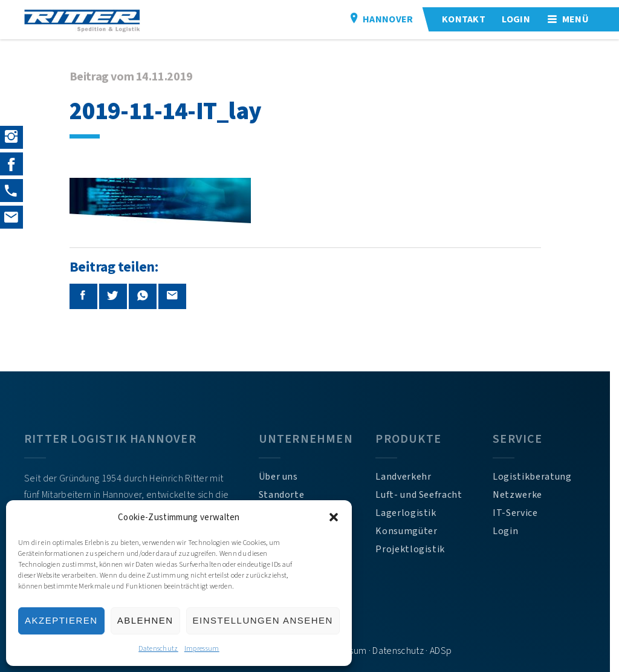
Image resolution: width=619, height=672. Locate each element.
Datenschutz (158, 649)
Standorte (285, 495)
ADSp (445, 651)
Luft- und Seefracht (424, 495)
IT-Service (522, 513)
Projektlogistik (416, 549)
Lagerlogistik (411, 513)
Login (513, 531)
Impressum (202, 649)
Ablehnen (145, 620)
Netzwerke (525, 495)
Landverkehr (409, 477)
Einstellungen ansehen (263, 620)
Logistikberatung (539, 477)
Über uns (282, 477)
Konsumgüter (412, 531)
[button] (334, 517)
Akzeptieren (61, 620)
